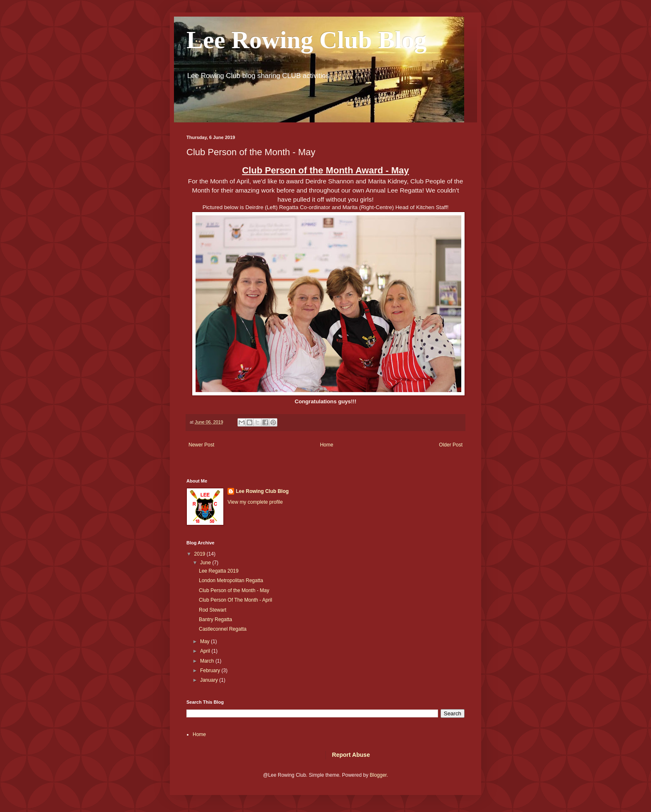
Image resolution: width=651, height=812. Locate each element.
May (206, 641)
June (206, 563)
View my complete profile (255, 502)
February (211, 671)
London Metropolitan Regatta (231, 580)
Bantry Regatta (215, 619)
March (208, 661)
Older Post (451, 445)
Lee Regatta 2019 (219, 571)
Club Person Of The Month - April (236, 600)
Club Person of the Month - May (234, 590)
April (206, 651)
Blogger (378, 775)
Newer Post (201, 445)
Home (327, 445)
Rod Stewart (213, 610)
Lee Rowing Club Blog (306, 40)
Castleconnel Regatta (223, 629)
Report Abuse (351, 755)
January (210, 680)
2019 (201, 554)
